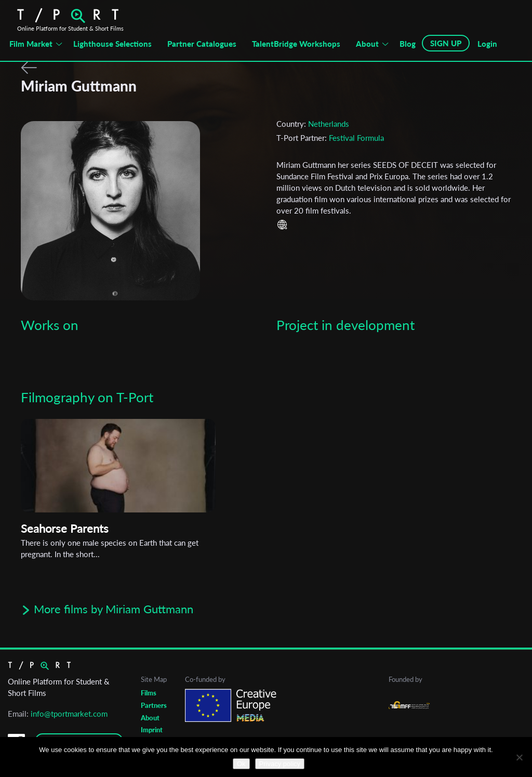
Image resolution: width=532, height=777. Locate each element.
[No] (519, 757)
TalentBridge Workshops (296, 44)
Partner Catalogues (202, 44)
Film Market (31, 44)
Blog (408, 44)
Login (487, 44)
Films (149, 693)
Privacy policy (280, 764)
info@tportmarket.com (69, 714)
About (367, 44)
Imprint (152, 730)
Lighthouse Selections (112, 44)
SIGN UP (446, 43)
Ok (241, 764)
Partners (154, 705)
